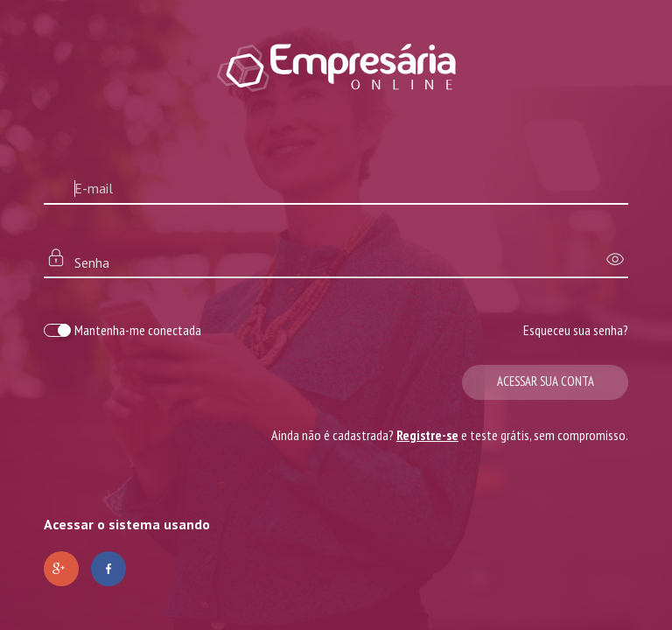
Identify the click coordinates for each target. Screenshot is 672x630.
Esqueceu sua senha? (576, 330)
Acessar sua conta (546, 381)
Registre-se (427, 435)
